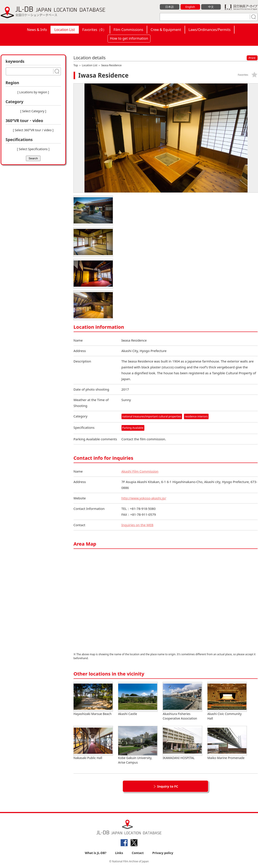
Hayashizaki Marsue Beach (93, 699)
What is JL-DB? (96, 853)
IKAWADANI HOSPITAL (182, 743)
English (190, 7)
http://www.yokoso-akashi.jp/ (144, 498)
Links (119, 853)
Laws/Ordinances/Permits (210, 30)
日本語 (169, 7)
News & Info (37, 30)
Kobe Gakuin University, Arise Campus (138, 745)
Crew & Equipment (166, 30)
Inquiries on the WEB (138, 525)
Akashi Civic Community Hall (227, 701)
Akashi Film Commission (140, 471)
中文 (211, 7)
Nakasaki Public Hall (93, 743)
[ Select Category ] (33, 111)
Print (252, 58)
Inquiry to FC (168, 786)
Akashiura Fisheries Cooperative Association (182, 701)
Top (76, 65)
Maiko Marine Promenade (227, 743)
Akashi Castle (138, 699)
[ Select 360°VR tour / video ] (33, 130)
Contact (138, 853)
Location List (65, 30)
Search (33, 158)
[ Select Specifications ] (33, 149)
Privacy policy (163, 853)
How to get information (129, 38)
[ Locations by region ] (33, 92)
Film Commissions (128, 30)
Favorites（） (94, 30)
